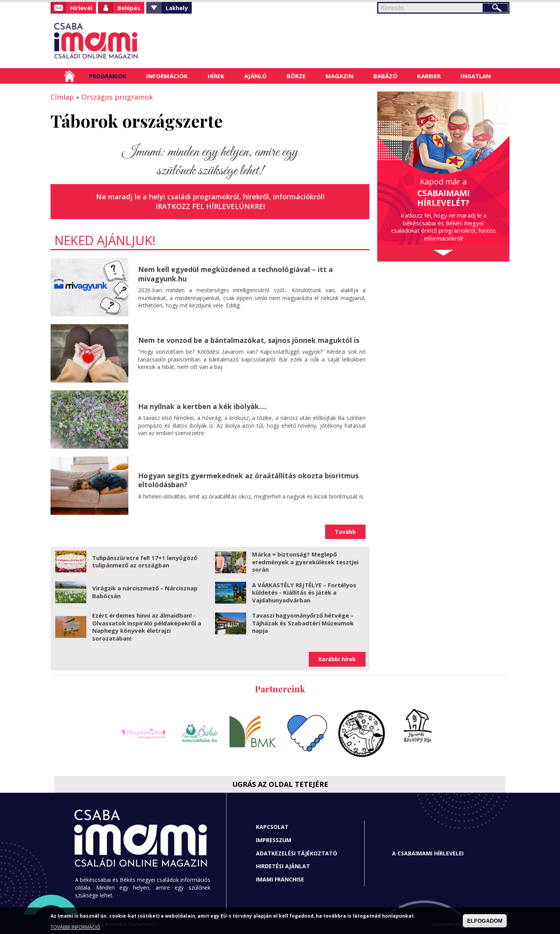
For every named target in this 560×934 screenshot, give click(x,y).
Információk (167, 76)
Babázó (385, 76)
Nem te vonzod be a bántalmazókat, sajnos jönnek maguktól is (249, 340)
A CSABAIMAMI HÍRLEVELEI (428, 853)
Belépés (129, 8)
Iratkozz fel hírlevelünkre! (210, 206)
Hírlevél (81, 8)
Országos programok (117, 97)
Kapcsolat (272, 827)
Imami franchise (280, 879)
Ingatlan (476, 76)
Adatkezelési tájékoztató (297, 853)
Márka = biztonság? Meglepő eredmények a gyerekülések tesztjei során (305, 562)
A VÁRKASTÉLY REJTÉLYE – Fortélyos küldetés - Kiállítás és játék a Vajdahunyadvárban (304, 593)
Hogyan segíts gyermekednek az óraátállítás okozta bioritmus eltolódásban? (248, 480)
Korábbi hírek (337, 659)
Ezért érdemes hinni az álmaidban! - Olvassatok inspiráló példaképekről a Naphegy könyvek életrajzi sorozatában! (147, 627)
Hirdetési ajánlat (283, 866)
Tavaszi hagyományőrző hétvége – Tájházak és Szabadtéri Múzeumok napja (303, 623)
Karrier (429, 76)
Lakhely (177, 8)
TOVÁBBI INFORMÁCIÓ (75, 927)
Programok (108, 76)
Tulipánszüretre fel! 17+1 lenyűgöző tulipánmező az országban (145, 562)
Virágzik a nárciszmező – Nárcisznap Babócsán (145, 592)
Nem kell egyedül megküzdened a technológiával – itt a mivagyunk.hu (235, 274)
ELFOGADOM (485, 921)
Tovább (345, 532)
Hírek (216, 76)
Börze (296, 76)
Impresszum (274, 840)
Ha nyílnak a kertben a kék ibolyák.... (202, 406)
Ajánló (255, 76)
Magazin (339, 76)
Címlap (69, 76)
